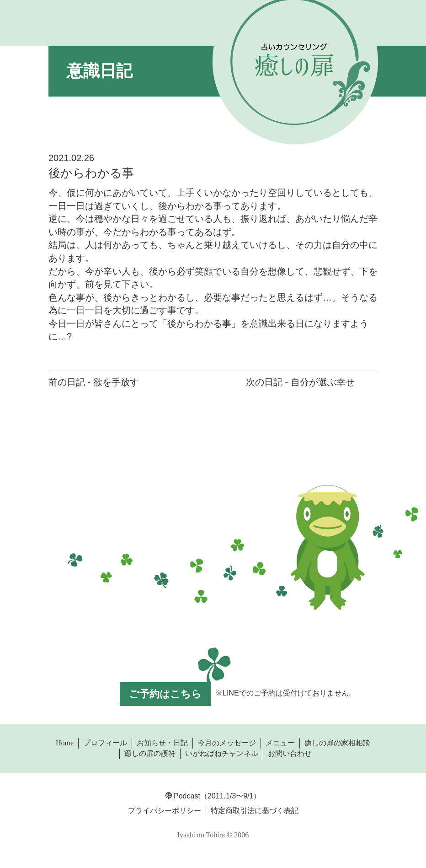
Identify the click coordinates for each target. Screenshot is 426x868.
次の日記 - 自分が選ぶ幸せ (300, 382)
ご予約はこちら (165, 694)
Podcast (183, 796)
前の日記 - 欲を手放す (94, 382)
